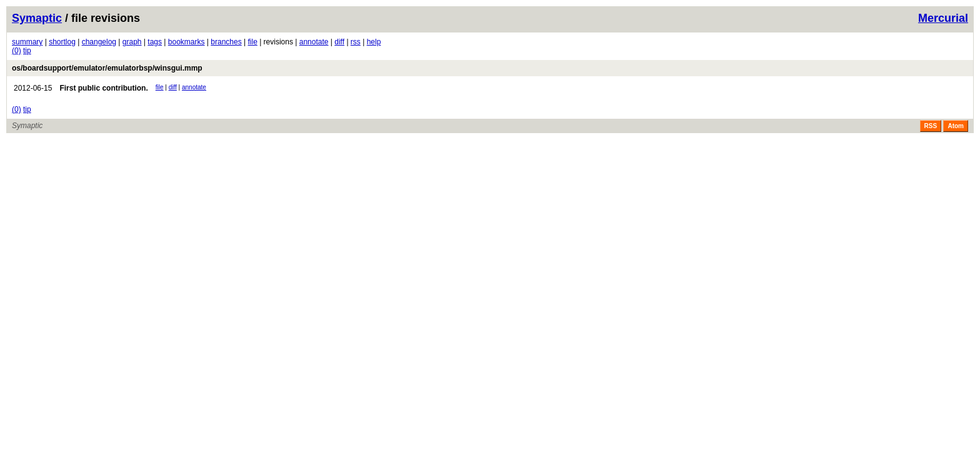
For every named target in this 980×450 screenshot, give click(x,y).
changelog (99, 42)
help (374, 42)
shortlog (62, 42)
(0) (17, 51)
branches (226, 42)
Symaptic (37, 18)
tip (27, 51)
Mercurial (943, 18)
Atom (956, 126)
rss (356, 42)
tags (155, 42)
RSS (931, 126)
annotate (314, 42)
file (252, 42)
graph (132, 42)
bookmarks (187, 42)
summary (27, 42)
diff (339, 42)
